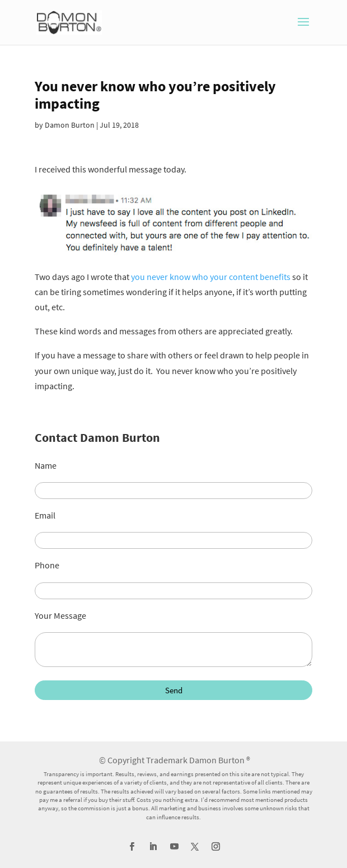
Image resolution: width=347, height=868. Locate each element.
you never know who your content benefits (211, 277)
